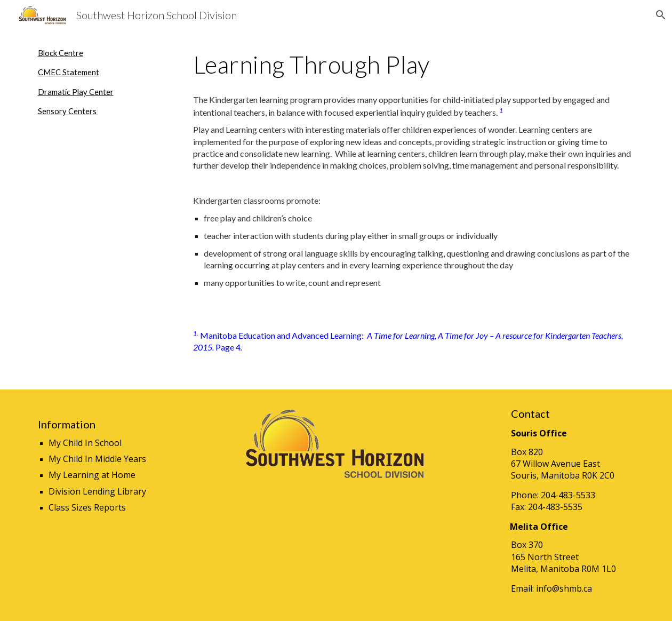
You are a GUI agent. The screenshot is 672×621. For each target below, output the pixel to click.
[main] (103, 83)
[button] (659, 15)
